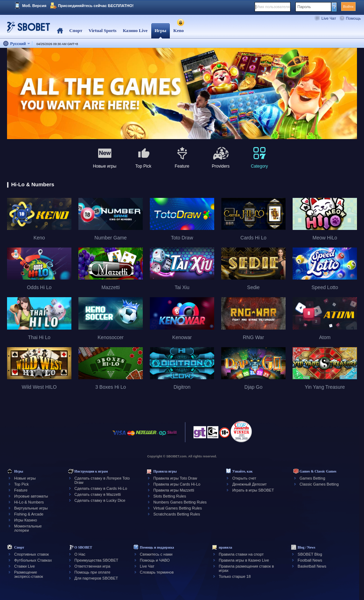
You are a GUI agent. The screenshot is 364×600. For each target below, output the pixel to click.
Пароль (304, 7)
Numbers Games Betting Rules (180, 502)
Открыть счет (244, 478)
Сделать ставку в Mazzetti (98, 494)
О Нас (80, 554)
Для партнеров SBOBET (96, 578)
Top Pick (21, 484)
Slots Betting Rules (170, 496)
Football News (310, 560)
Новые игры (25, 478)
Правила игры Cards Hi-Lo (177, 484)
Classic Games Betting (319, 484)
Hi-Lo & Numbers (29, 502)
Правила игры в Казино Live (244, 560)
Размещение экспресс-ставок (28, 574)
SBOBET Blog (310, 554)
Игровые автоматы (31, 496)
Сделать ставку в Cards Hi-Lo (101, 488)
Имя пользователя (273, 7)
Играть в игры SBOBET (253, 490)
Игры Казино (25, 520)
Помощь (354, 18)
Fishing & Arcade (29, 514)
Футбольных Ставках (33, 560)
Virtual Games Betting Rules (178, 508)
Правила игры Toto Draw (175, 478)
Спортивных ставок (31, 554)
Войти (348, 6)
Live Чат (329, 18)
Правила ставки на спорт (241, 554)
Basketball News (312, 566)
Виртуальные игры (31, 508)
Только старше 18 (235, 576)
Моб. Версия (34, 6)
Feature (21, 490)
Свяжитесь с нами (156, 554)
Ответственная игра (92, 566)
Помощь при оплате (92, 572)
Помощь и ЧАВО (155, 560)
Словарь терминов (157, 572)
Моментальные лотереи (28, 528)
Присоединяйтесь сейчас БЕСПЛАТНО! (96, 6)
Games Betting (312, 478)
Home (60, 31)
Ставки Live (24, 566)
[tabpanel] (182, 94)
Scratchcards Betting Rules (177, 514)
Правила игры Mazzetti (174, 490)
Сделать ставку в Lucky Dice (100, 500)
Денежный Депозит (249, 484)
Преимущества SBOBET (97, 560)
